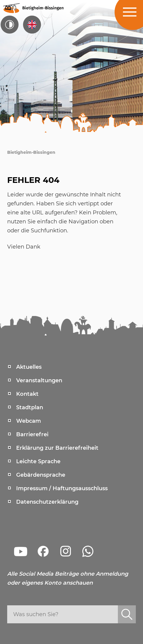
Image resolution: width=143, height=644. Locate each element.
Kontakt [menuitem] (27, 394)
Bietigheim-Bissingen (31, 152)
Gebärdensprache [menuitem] (41, 475)
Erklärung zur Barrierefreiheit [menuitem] (57, 448)
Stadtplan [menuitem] (30, 407)
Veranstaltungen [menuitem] (39, 380)
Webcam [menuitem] (29, 421)
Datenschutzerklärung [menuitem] (47, 502)
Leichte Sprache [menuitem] (38, 461)
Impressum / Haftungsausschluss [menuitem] (62, 488)
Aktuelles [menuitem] (29, 367)
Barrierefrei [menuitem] (32, 434)
